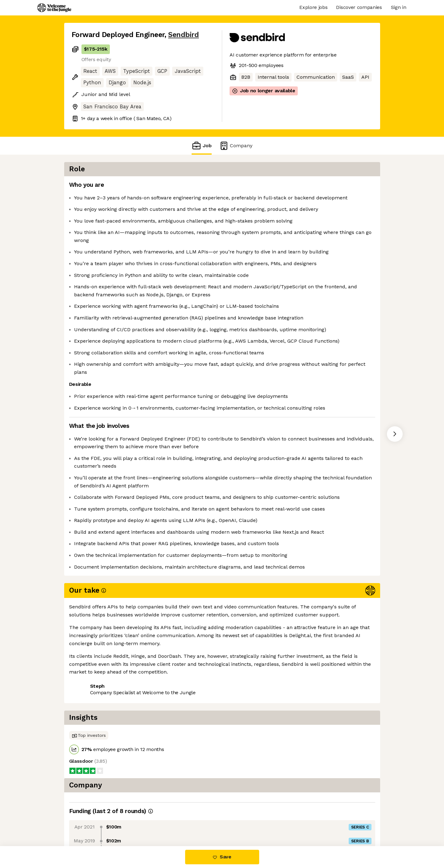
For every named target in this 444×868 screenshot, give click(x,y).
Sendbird (183, 35)
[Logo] (54, 8)
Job (201, 146)
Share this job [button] (89, 820)
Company (236, 146)
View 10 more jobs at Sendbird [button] (151, 820)
